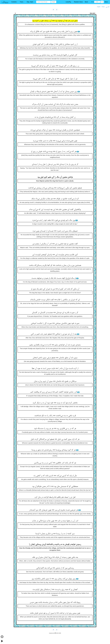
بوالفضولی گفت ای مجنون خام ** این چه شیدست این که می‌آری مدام (55, 210)
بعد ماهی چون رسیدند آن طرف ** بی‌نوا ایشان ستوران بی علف (55, 557)
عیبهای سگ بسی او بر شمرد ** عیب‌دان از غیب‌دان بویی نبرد (55, 231)
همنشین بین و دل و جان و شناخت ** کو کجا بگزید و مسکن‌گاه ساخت (55, 265)
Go (102, 2)
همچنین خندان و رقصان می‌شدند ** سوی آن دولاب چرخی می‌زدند (55, 130)
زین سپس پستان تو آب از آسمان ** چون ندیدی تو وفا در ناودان (54, 92)
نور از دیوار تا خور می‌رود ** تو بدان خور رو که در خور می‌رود (55, 79)
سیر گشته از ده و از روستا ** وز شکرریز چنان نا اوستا (55, 534)
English (99, 7)
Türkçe (103, 7)
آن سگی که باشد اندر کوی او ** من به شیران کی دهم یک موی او (55, 289)
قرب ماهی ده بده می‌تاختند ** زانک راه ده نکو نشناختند (55, 416)
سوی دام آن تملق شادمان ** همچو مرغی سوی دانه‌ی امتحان (55, 358)
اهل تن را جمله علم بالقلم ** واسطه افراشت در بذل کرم (55, 497)
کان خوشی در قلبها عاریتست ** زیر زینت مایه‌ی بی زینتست (55, 55)
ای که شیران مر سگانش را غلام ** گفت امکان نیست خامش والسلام (55, 300)
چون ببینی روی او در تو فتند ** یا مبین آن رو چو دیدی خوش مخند (55, 613)
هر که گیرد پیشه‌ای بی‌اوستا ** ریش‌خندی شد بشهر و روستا (54, 450)
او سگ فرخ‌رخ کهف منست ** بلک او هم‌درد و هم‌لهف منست (54, 278)
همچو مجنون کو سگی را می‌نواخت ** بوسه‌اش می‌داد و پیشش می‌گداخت (55, 188)
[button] (14, 2)
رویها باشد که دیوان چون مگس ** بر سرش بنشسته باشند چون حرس (55, 602)
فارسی (107, 7)
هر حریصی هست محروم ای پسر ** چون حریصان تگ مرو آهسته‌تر (54, 510)
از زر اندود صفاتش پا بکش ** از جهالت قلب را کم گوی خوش (55, 44)
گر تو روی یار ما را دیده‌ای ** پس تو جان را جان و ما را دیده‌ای (55, 164)
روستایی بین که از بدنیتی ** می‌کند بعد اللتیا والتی (55, 568)
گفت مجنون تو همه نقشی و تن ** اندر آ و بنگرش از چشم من (55, 244)
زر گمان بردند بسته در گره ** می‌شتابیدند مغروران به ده (55, 117)
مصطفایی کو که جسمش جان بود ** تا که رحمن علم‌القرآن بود (55, 486)
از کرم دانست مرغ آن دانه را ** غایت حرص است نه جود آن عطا (55, 369)
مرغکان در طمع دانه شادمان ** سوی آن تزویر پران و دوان (55, 381)
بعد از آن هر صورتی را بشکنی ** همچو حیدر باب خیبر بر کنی (54, 334)
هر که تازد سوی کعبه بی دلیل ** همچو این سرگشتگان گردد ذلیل (55, 439)
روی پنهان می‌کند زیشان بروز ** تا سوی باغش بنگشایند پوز (54, 579)
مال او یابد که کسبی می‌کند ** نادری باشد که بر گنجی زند (55, 476)
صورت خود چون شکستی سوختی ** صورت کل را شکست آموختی (55, 323)
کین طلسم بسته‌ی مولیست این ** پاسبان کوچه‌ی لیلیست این (55, 255)
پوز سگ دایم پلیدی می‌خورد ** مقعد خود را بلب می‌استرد (54, 220)
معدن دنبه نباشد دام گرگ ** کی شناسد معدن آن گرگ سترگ (55, 104)
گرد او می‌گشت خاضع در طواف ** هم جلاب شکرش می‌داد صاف (55, 199)
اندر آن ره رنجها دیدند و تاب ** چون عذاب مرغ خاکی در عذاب (55, 521)
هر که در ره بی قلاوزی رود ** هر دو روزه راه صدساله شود (55, 429)
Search (54, 2)
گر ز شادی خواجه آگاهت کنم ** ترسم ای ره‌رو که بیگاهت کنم (54, 392)
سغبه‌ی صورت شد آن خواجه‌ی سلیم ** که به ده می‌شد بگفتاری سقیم (55, 345)
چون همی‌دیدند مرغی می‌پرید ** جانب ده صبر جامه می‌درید (55, 141)
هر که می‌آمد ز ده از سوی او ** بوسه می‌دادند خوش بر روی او (54, 152)
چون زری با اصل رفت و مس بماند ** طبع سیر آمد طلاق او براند (54, 32)
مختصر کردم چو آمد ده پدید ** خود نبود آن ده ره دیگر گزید (55, 403)
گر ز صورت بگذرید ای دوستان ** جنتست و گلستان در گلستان (55, 313)
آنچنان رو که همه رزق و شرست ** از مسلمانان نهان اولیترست (55, 590)
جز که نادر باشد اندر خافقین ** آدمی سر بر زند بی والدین (55, 463)
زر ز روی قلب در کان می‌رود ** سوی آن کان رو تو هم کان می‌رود (55, 66)
